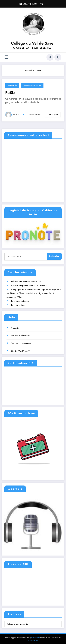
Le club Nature (18, 303)
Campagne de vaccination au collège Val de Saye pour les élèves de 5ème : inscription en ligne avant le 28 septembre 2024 (34, 292)
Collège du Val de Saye (32, 43)
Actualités (12, 85)
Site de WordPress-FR (20, 349)
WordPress (35, 636)
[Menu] (6, 57)
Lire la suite (53, 115)
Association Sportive (32, 85)
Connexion (15, 326)
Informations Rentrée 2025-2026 (26, 280)
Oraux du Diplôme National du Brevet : (29, 284)
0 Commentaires (34, 115)
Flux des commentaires (21, 341)
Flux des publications (20, 334)
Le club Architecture (20, 299)
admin (16, 115)
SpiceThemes (33, 639)
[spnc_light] (58, 57)
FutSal (11, 93)
